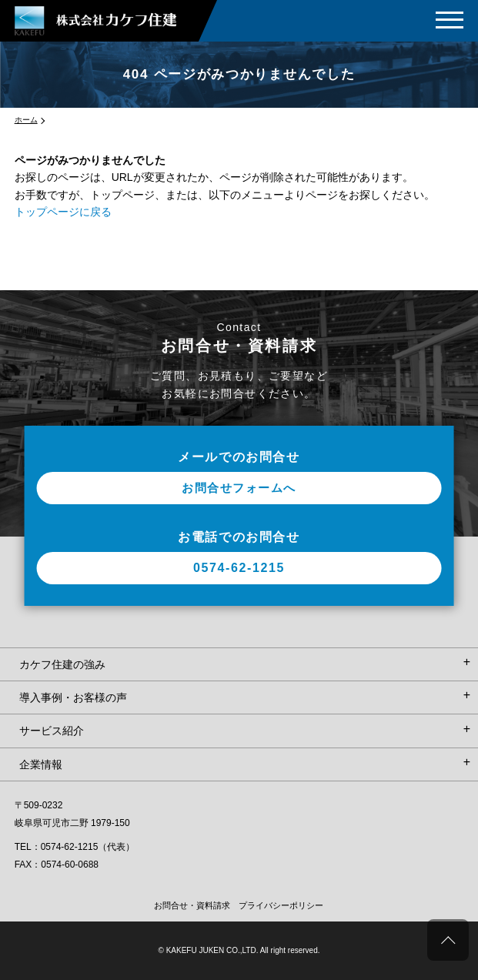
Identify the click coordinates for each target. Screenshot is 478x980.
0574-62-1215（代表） (88, 847)
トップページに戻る (63, 212)
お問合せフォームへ (239, 488)
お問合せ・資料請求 (192, 905)
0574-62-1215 (239, 568)
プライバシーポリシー (281, 905)
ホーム (26, 120)
